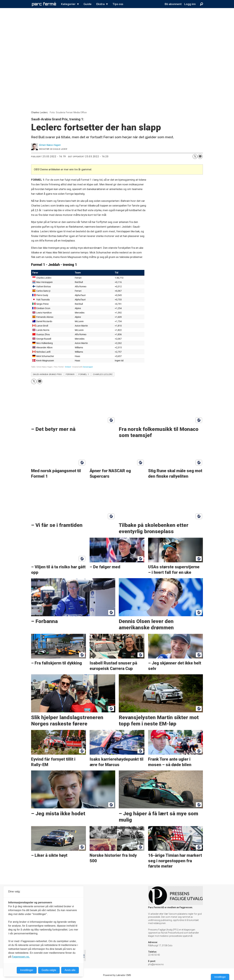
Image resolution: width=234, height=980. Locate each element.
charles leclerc (103, 374)
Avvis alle (70, 970)
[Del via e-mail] (200, 156)
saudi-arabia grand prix (47, 374)
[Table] (88, 315)
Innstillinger (220, 977)
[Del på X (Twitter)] (195, 156)
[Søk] (201, 4)
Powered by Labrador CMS (117, 975)
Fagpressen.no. (21, 957)
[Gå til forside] (44, 4)
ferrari (70, 374)
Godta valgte (49, 970)
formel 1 (84, 374)
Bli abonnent (173, 4)
